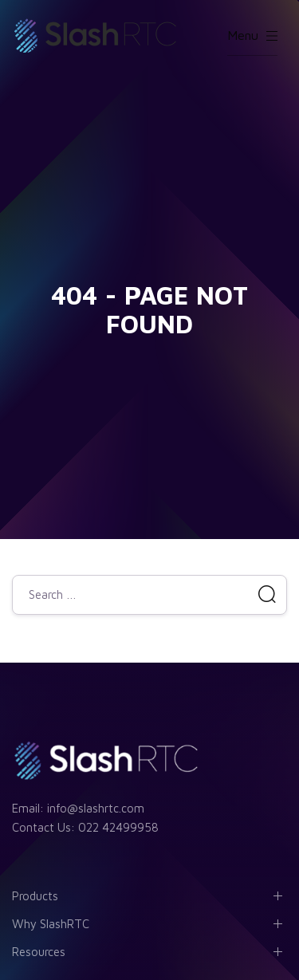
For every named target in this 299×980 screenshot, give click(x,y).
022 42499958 (118, 827)
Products (35, 896)
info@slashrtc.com (96, 808)
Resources (39, 952)
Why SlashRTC (51, 924)
